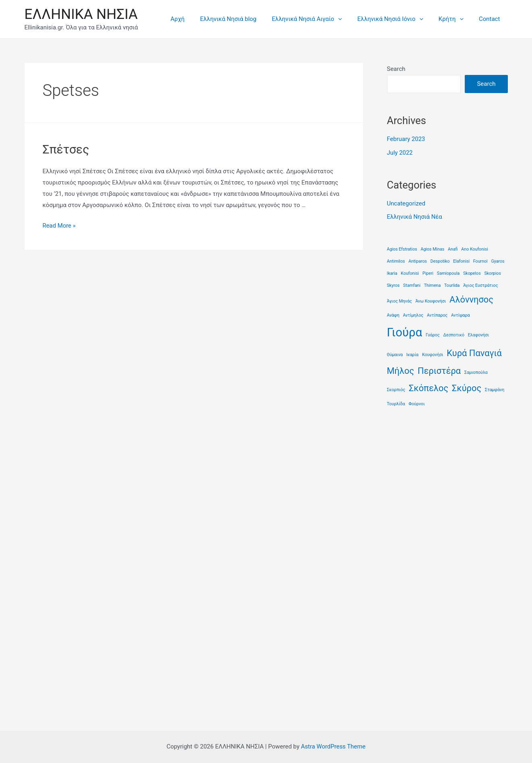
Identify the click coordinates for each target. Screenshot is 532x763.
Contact (491, 19)
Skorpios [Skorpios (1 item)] (493, 273)
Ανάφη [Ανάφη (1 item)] (393, 315)
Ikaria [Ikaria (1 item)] (392, 273)
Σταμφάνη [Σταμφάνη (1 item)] (495, 390)
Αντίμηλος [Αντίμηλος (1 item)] (413, 315)
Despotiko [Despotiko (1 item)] (440, 261)
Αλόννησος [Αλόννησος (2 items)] (471, 300)
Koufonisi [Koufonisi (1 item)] (410, 273)
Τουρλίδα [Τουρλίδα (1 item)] (396, 404)
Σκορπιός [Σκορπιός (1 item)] (396, 390)
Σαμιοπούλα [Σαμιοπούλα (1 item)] (476, 372)
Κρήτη (456, 19)
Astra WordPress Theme (333, 746)
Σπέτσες (66, 149)
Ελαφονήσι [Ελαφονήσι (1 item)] (478, 335)
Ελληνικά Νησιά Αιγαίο (319, 19)
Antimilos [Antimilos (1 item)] (396, 261)
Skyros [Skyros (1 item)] (393, 285)
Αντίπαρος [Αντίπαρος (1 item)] (437, 315)
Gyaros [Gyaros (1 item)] (498, 261)
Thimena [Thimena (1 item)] (433, 285)
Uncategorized (406, 203)
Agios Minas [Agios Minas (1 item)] (433, 249)
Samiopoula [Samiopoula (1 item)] (448, 273)
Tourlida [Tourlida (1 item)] (452, 285)
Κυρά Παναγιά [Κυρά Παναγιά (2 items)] (474, 353)
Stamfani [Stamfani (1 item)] (412, 285)
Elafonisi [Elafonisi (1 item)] (461, 261)
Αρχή (196, 19)
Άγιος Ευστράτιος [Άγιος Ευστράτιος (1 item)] (480, 285)
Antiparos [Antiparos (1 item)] (418, 261)
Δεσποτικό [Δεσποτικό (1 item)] (454, 335)
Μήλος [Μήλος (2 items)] (401, 371)
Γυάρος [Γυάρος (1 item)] (433, 335)
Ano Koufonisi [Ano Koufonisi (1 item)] (474, 249)
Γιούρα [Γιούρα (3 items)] (405, 332)
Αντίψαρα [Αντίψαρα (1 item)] (460, 315)
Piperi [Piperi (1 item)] (428, 273)
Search (396, 69)
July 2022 (400, 153)
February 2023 (406, 139)
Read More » (59, 226)
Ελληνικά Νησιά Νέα (415, 217)
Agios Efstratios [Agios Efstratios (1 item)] (402, 249)
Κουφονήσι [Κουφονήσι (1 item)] (433, 355)
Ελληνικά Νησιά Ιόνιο (398, 19)
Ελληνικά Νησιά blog (243, 19)
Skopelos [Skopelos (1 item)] (472, 273)
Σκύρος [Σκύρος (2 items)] (467, 388)
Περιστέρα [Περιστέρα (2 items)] (439, 371)
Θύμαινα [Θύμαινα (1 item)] (395, 355)
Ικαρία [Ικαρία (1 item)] (412, 355)
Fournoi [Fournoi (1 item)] (480, 261)
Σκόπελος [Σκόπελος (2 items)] (428, 388)
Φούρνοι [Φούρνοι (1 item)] (416, 404)
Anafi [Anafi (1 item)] (453, 249)
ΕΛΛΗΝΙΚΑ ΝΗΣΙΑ (81, 14)
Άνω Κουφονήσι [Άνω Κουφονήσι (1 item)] (431, 301)
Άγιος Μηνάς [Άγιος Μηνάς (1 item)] (400, 301)
